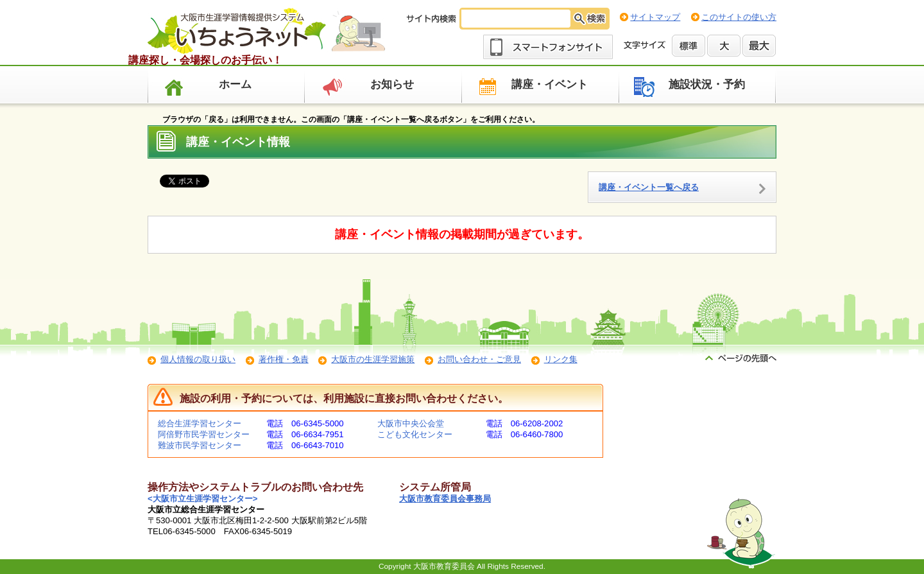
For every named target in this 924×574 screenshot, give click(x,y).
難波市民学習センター (200, 445)
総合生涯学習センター (200, 423)
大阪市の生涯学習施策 (373, 359)
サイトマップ (655, 17)
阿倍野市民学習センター (204, 434)
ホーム (235, 84)
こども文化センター (415, 434)
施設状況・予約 (707, 84)
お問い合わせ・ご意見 (479, 359)
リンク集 (561, 359)
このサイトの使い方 (739, 17)
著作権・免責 (284, 359)
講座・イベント (550, 84)
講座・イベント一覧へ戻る (649, 187)
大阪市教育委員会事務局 (445, 499)
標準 (689, 46)
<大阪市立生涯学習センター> (202, 499)
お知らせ (392, 84)
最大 (759, 46)
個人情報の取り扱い (198, 359)
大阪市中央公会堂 (411, 423)
